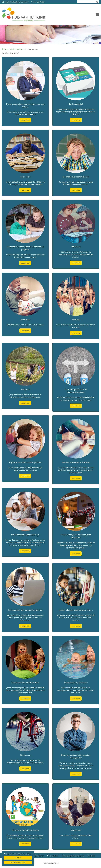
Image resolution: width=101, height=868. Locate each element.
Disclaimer (39, 856)
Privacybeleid (53, 856)
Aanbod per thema (17, 49)
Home (6, 49)
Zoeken (97, 2)
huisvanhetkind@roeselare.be (15, 2)
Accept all (18, 858)
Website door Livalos (51, 863)
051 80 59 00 (37, 2)
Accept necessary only (18, 863)
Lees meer (25, 120)
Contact (91, 856)
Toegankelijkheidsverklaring (73, 856)
